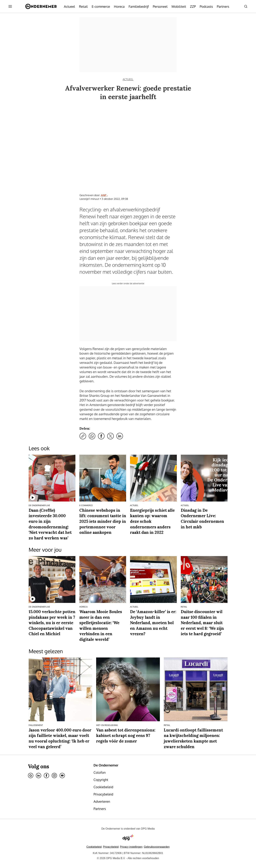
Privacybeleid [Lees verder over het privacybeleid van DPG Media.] (111, 847)
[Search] (246, 6)
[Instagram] (54, 776)
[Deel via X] (110, 436)
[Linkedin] (39, 776)
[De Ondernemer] (41, 6)
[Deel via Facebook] (101, 436)
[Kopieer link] (83, 436)
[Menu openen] (10, 6)
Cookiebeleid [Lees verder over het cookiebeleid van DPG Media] (94, 847)
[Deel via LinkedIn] (120, 436)
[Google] (31, 776)
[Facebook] (46, 776)
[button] (131, 847)
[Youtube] (62, 776)
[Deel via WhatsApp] (92, 436)
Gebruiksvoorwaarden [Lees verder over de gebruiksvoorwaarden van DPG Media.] (157, 847)
